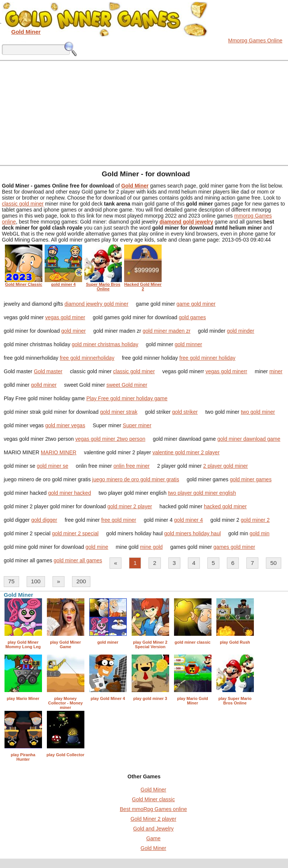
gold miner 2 (255, 520)
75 (11, 581)
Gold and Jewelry (153, 829)
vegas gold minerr (226, 371)
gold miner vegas (65, 425)
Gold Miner (153, 790)
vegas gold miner (65, 317)
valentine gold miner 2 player (186, 452)
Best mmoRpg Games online (154, 809)
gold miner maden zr (166, 331)
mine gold (151, 547)
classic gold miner (23, 204)
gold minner (188, 344)
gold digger (44, 520)
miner (276, 371)
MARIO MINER (59, 452)
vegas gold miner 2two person (110, 439)
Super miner (137, 425)
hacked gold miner (225, 506)
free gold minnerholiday (87, 358)
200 (81, 581)
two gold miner (258, 412)
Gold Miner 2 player (153, 819)
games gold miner (234, 547)
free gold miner (119, 520)
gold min (260, 533)
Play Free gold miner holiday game (127, 398)
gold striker (185, 412)
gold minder (241, 331)
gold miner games (251, 479)
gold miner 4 (188, 520)
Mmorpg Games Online (255, 41)
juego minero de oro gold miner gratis (136, 479)
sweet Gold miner (127, 385)
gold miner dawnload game (249, 439)
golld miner (43, 385)
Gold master (48, 371)
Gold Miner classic (153, 799)
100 (36, 581)
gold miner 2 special (75, 533)
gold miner (73, 331)
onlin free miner (131, 466)
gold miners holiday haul (193, 533)
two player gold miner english (202, 493)
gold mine (97, 547)
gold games (192, 317)
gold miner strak (119, 412)
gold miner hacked (69, 493)
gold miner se (52, 466)
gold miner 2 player (130, 506)
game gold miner (196, 304)
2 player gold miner (226, 466)
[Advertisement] (144, 113)
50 (274, 563)
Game (153, 838)
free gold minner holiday (207, 358)
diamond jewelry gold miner (96, 304)
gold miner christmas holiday (105, 344)
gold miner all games (78, 560)
